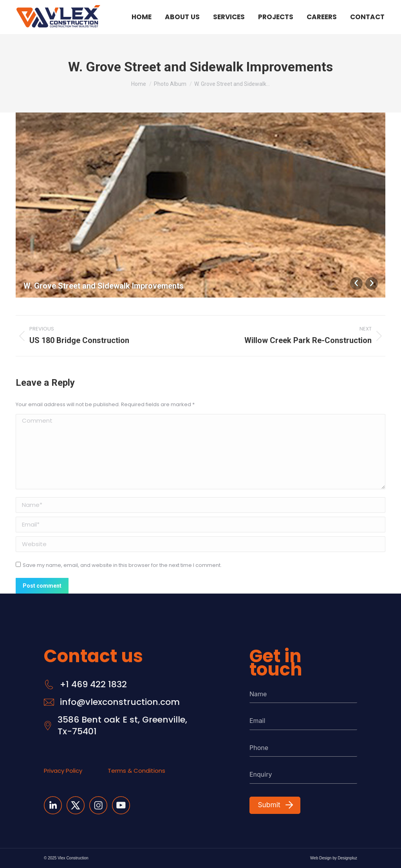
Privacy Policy (63, 771)
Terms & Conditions (136, 771)
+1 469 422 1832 (93, 685)
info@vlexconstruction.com (120, 702)
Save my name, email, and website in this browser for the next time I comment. (122, 565)
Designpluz (348, 858)
